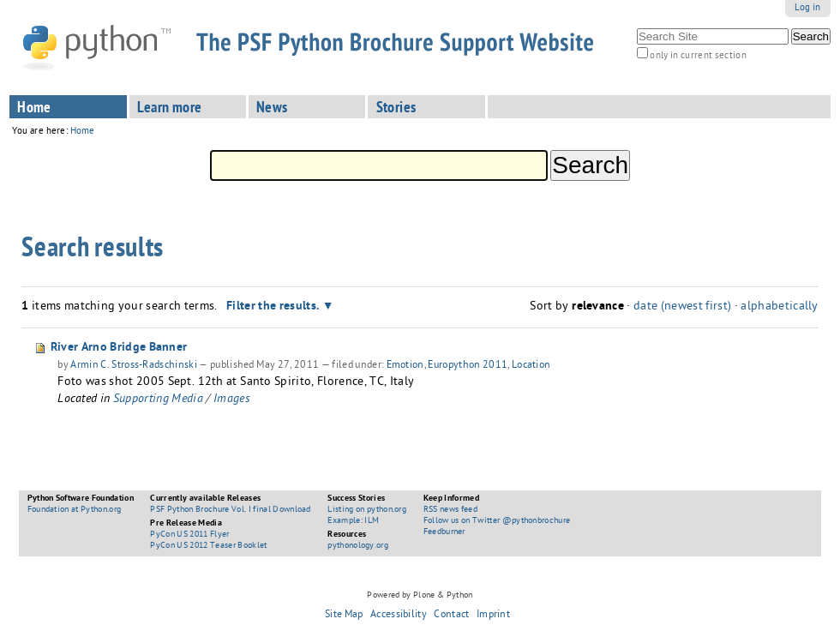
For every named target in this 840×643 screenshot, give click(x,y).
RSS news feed (450, 510)
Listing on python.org (367, 510)
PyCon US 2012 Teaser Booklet (208, 546)
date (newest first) (682, 307)
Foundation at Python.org (75, 510)
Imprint (493, 616)
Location (531, 366)
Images (232, 400)
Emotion (405, 366)
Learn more (170, 109)
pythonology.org (358, 546)
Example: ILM (353, 521)
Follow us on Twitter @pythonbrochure (497, 521)
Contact (451, 616)
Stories (396, 109)
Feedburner (444, 532)
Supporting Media (158, 400)
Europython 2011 (468, 366)
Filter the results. (274, 307)
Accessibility (399, 616)
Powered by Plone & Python (420, 596)
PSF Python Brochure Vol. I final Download (230, 510)
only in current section (698, 56)
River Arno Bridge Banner (119, 348)
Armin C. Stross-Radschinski (134, 366)
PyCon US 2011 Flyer (189, 535)
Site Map (344, 616)
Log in (808, 8)
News (272, 109)
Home (34, 109)
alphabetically (779, 307)
